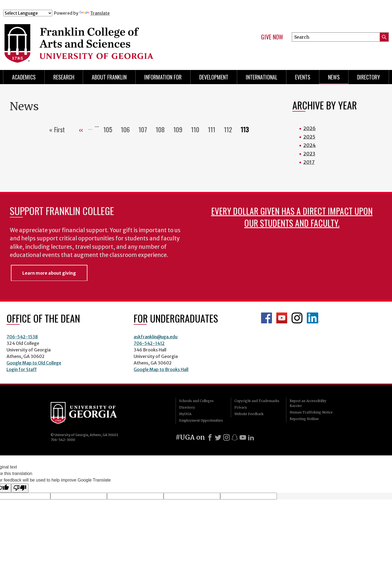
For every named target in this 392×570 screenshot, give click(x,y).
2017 (309, 162)
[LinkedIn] (251, 437)
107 (145, 129)
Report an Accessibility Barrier (308, 403)
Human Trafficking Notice (311, 412)
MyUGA (185, 414)
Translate (94, 13)
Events (303, 77)
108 (162, 129)
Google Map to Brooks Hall (161, 369)
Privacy (241, 407)
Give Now (272, 37)
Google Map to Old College (34, 363)
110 (197, 129)
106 (128, 129)
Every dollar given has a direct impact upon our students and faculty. (292, 217)
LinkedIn (313, 318)
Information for (163, 77)
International (262, 77)
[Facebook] (210, 437)
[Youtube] (243, 437)
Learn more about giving (49, 273)
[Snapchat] (235, 437)
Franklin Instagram (297, 318)
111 (214, 129)
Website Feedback (249, 414)
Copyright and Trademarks (257, 401)
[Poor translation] (20, 488)
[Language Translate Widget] (28, 13)
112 (230, 129)
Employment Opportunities (201, 420)
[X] (218, 437)
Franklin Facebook (267, 318)
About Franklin (109, 77)
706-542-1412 (149, 343)
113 (247, 129)
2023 (309, 154)
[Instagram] (226, 437)
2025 (309, 137)
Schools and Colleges (196, 401)
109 (180, 129)
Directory (369, 77)
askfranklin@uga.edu (156, 337)
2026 (310, 128)
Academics (24, 77)
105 (110, 129)
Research (64, 77)
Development (214, 77)
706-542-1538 (22, 337)
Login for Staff (22, 369)
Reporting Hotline (304, 419)
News (334, 77)
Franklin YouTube (282, 318)
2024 (310, 145)
